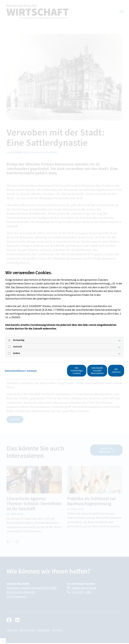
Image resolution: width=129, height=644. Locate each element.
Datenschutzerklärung (15, 366)
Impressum (32, 366)
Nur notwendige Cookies (45, 372)
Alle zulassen (109, 372)
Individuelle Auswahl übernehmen (77, 372)
